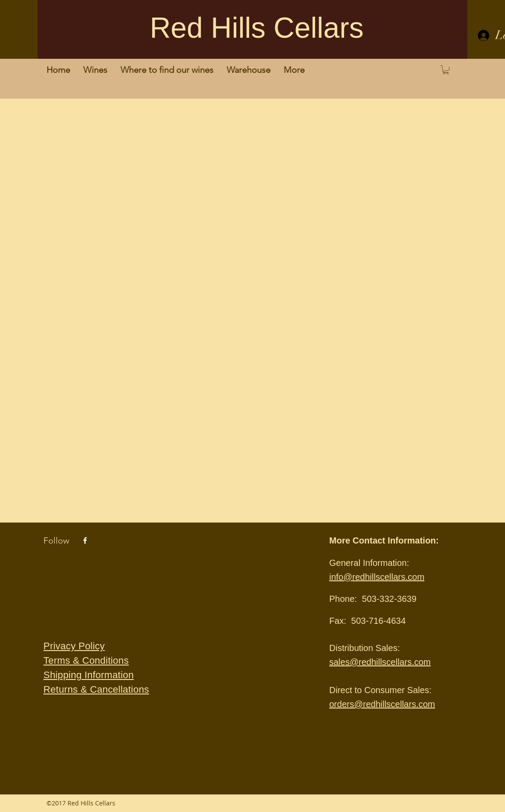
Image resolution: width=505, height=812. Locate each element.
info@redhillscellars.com (377, 577)
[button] (446, 70)
